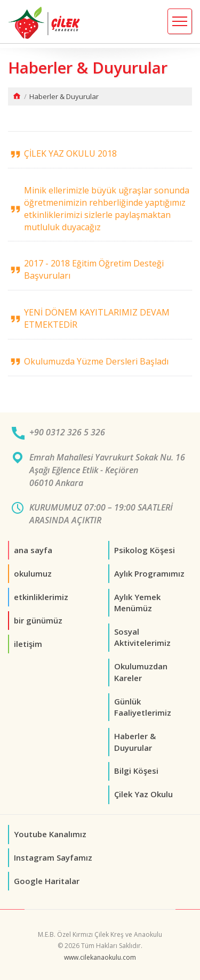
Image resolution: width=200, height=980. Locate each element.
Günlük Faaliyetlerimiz (143, 707)
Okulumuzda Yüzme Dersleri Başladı (96, 361)
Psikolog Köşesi (145, 550)
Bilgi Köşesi (136, 771)
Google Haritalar (47, 881)
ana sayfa (33, 550)
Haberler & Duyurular (135, 742)
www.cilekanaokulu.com (100, 957)
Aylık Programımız (149, 573)
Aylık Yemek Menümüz (137, 602)
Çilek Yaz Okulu (143, 794)
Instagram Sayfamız (53, 857)
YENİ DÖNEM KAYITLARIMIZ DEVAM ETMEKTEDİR (97, 318)
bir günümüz (38, 620)
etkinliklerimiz (41, 597)
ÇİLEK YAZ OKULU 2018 (70, 153)
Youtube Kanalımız (50, 834)
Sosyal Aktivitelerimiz (142, 637)
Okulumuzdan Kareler (141, 672)
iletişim (28, 644)
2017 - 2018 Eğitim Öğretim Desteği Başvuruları (94, 269)
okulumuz (33, 573)
